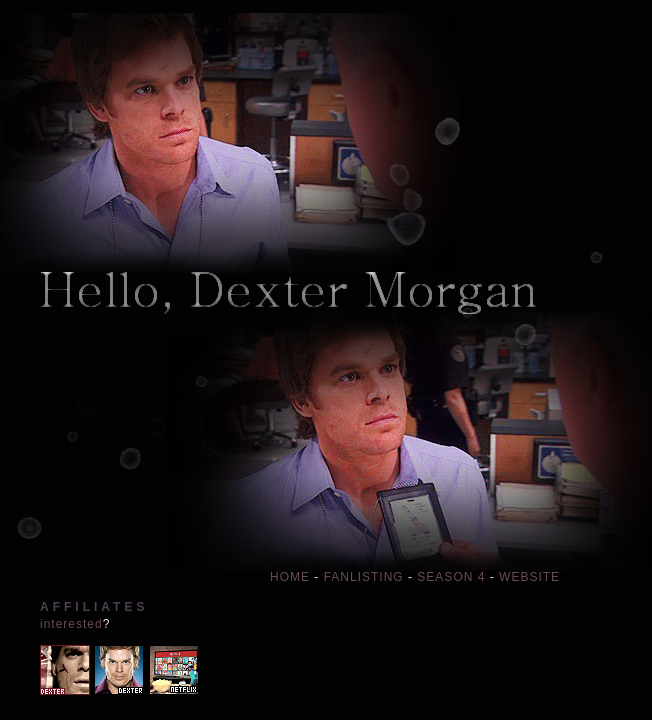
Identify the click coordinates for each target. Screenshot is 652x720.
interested (71, 624)
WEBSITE (529, 577)
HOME (290, 577)
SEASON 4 (451, 577)
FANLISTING (364, 577)
